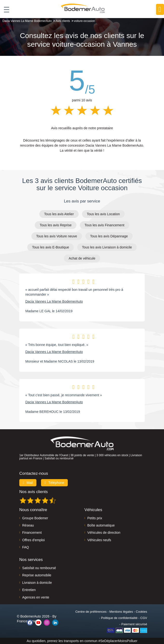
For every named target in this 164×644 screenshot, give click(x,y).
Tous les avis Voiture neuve (57, 236)
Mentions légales (121, 612)
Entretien (29, 590)
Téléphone (55, 483)
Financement (32, 533)
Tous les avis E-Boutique (51, 247)
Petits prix (95, 518)
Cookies (141, 612)
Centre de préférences (91, 612)
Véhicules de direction (104, 533)
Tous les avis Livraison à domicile (107, 247)
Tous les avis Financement (105, 225)
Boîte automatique (101, 525)
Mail (28, 483)
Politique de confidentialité (119, 618)
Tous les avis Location (103, 214)
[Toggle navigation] (5, 9)
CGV (144, 618)
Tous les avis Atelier (59, 214)
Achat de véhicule (82, 258)
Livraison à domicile (37, 583)
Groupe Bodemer (35, 518)
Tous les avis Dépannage (109, 236)
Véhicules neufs (99, 540)
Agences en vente (36, 597)
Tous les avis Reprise (55, 225)
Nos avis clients (34, 492)
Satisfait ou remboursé (39, 568)
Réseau (28, 525)
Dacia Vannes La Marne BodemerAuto (54, 301)
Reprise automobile (37, 575)
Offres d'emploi (33, 540)
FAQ (26, 547)
